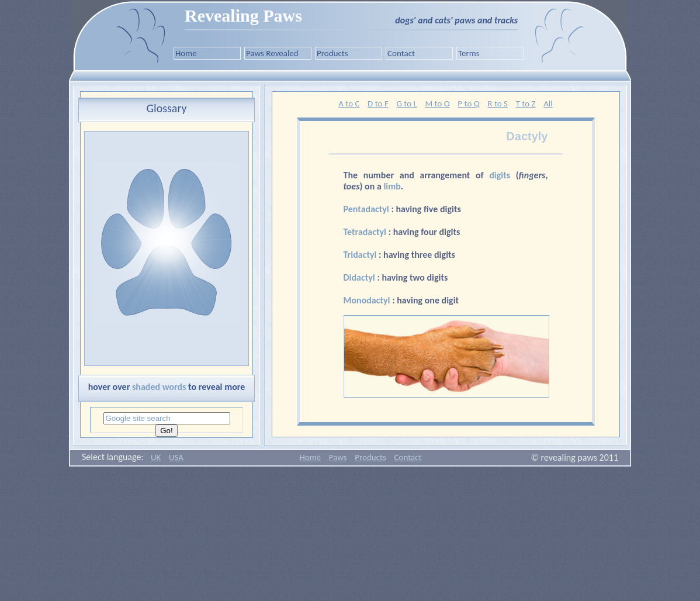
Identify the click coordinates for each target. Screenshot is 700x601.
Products (332, 53)
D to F (378, 103)
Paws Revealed (272, 53)
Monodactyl (368, 300)
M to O (437, 103)
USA (176, 457)
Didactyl (361, 277)
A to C (349, 103)
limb (392, 186)
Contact (401, 53)
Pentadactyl (368, 209)
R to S (498, 103)
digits (500, 175)
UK (156, 457)
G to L (406, 103)
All (548, 103)
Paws (338, 457)
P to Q (468, 103)
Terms (469, 53)
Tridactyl (361, 255)
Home (186, 53)
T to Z (526, 103)
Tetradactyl (366, 232)
